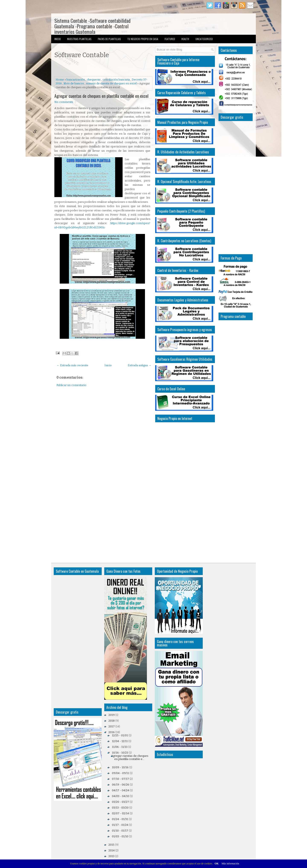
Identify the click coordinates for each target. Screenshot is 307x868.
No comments (64, 102)
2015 (112, 845)
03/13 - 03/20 (120, 808)
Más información (230, 864)
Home (60, 80)
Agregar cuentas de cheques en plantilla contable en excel (101, 96)
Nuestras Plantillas (79, 39)
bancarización (76, 80)
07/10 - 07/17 (120, 779)
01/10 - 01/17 (120, 831)
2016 (112, 732)
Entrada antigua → (139, 365)
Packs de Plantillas (109, 39)
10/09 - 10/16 (120, 767)
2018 (112, 721)
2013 (112, 856)
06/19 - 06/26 (121, 785)
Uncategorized (204, 39)
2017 (112, 726)
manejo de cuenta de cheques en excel (111, 83)
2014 (112, 850)
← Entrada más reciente (72, 365)
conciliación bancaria (116, 80)
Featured (170, 39)
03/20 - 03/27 (120, 802)
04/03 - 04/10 (121, 796)
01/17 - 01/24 (120, 825)
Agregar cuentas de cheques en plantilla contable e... (130, 757)
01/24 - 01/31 (120, 819)
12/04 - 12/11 (120, 741)
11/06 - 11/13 (120, 747)
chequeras (94, 80)
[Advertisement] (104, 68)
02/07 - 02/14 (120, 813)
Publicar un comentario (71, 385)
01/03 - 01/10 (120, 836)
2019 (112, 715)
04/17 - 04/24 (121, 790)
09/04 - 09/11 (120, 773)
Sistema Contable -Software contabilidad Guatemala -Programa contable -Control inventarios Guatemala (92, 26)
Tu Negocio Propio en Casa (143, 39)
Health (185, 39)
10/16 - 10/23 (120, 753)
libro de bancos (74, 83)
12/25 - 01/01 (120, 735)
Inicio (58, 39)
